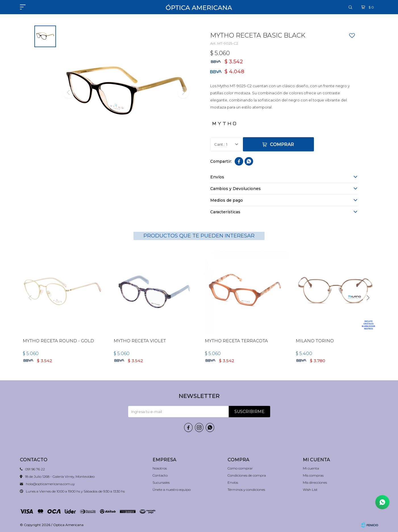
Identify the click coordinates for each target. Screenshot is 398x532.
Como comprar (240, 468)
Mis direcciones (315, 482)
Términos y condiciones (246, 490)
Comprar (282, 144)
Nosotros (160, 468)
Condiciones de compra (247, 475)
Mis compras (313, 475)
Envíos (233, 482)
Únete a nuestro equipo (172, 490)
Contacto (160, 475)
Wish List (310, 490)
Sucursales (161, 482)
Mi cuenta (311, 468)
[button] (368, 298)
